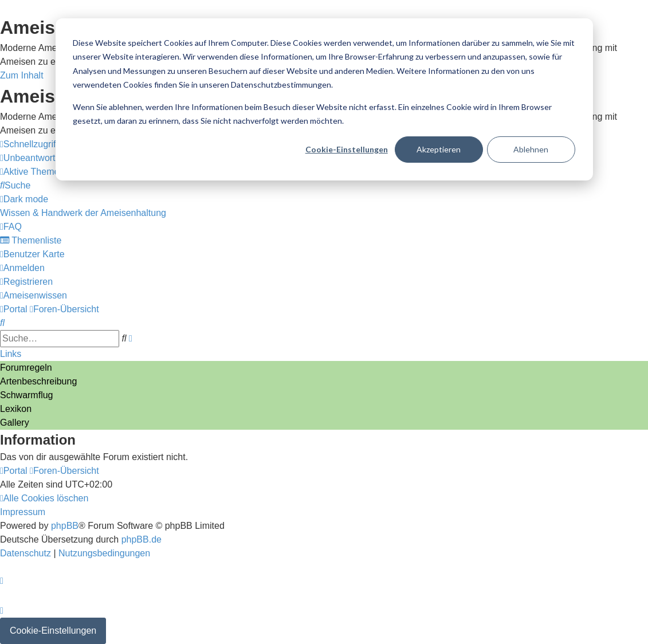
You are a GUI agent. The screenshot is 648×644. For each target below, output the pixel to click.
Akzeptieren (439, 149)
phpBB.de (142, 539)
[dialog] (324, 99)
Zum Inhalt (22, 75)
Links (11, 354)
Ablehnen (531, 149)
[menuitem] (52, 158)
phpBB (65, 526)
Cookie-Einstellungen (347, 149)
